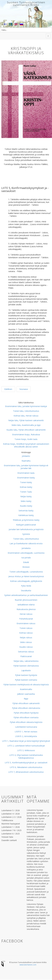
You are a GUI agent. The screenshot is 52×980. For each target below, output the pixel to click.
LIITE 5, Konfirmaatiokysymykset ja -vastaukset (26, 763)
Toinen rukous (26, 628)
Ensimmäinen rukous (26, 623)
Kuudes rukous (26, 647)
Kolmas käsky (26, 487)
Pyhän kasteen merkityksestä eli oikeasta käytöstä (26, 685)
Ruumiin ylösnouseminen (26, 600)
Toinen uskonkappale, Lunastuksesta (26, 572)
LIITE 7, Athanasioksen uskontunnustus (26, 772)
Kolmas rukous (26, 633)
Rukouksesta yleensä (26, 609)
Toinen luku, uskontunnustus (26, 539)
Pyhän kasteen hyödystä (26, 675)
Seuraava (24, 389)
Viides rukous (26, 642)
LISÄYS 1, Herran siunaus (26, 732)
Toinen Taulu (26, 492)
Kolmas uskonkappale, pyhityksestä (26, 581)
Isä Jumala (26, 558)
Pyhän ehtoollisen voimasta (26, 717)
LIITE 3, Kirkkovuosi (26, 750)
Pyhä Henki (26, 586)
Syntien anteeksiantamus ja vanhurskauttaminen (26, 595)
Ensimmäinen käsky (26, 478)
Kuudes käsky (26, 506)
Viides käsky (26, 501)
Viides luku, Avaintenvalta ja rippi (26, 425)
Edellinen (8, 389)
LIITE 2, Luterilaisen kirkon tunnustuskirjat (26, 746)
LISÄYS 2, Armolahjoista (26, 736)
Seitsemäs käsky (26, 511)
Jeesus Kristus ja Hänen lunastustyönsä (26, 576)
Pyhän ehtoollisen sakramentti (26, 703)
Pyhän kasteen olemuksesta (26, 666)
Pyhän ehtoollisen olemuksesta (26, 708)
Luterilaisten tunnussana (26, 727)
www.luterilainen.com (28, 965)
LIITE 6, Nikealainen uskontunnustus (26, 767)
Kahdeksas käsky (26, 515)
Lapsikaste (26, 670)
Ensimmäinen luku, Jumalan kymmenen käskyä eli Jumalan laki (26, 467)
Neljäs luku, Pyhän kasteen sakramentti (26, 420)
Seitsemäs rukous (26, 652)
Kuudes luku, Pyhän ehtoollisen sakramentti (26, 430)
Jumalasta (26, 548)
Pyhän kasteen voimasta (26, 680)
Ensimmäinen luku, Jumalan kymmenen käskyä (26, 406)
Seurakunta (26, 590)
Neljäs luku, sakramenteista (26, 661)
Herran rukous (26, 614)
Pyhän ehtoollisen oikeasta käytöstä (26, 722)
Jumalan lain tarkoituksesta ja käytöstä (26, 529)
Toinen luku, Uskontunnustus (26, 411)
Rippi (26, 699)
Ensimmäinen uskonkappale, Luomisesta (26, 553)
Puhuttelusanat (26, 619)
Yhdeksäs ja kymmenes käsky (26, 520)
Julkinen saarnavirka (26, 694)
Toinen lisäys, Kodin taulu (26, 439)
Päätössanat (26, 656)
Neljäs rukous (26, 637)
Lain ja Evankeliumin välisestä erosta (26, 543)
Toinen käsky (26, 482)
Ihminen (26, 567)
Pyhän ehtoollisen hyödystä (26, 713)
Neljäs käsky (26, 496)
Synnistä (26, 534)
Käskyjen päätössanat (26, 525)
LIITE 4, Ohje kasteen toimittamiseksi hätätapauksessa (26, 756)
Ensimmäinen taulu (26, 473)
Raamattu (26, 461)
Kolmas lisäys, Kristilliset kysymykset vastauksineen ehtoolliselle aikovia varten (26, 445)
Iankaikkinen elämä (26, 605)
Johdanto (26, 456)
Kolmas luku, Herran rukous (26, 416)
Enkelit (26, 562)
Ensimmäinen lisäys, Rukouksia (26, 434)
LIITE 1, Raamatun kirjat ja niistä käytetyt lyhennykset (26, 741)
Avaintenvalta (26, 689)
